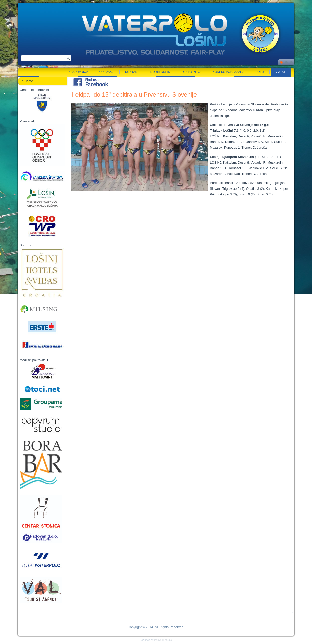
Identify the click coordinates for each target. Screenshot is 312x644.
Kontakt (132, 72)
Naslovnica (78, 72)
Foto (260, 72)
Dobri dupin (160, 72)
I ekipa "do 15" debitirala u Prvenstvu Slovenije (134, 94)
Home (29, 81)
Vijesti (281, 72)
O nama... (107, 72)
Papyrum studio (163, 640)
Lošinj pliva (191, 72)
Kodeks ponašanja (228, 72)
